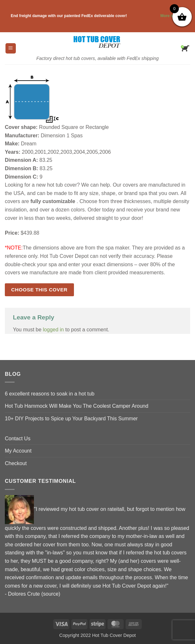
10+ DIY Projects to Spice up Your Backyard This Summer (71, 419)
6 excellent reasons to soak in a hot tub (50, 394)
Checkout (16, 463)
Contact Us (18, 439)
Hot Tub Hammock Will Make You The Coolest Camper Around (77, 406)
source (51, 594)
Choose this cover (39, 290)
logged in (53, 330)
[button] (11, 49)
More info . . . (156, 16)
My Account (18, 451)
